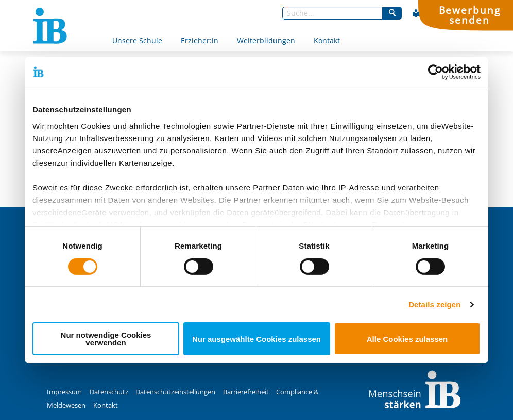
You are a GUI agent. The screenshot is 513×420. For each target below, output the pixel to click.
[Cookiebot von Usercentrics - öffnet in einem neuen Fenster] (435, 72)
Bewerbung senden (470, 15)
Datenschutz (109, 392)
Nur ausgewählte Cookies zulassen (256, 339)
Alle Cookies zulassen (407, 339)
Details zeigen (434, 304)
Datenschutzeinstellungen (175, 392)
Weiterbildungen (266, 40)
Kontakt (327, 40)
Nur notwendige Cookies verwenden (106, 339)
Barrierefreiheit (246, 392)
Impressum (64, 392)
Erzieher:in (200, 40)
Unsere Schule (137, 40)
